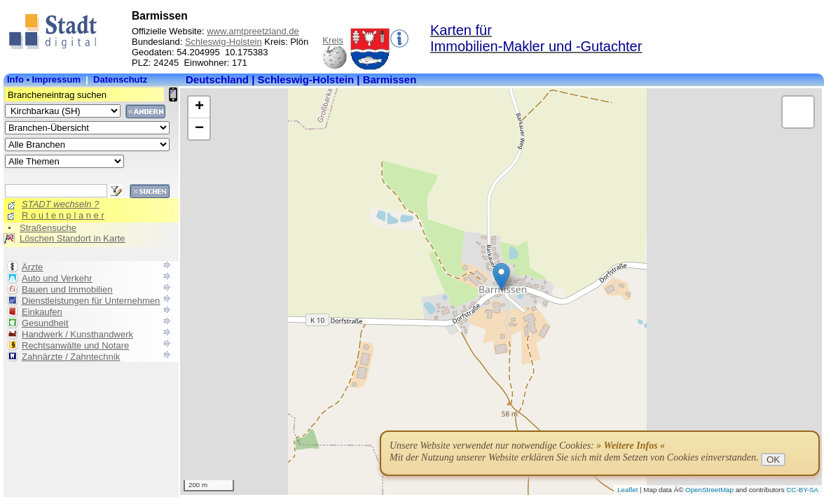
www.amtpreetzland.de (253, 31)
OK (773, 460)
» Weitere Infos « (631, 446)
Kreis (333, 40)
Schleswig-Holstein (224, 42)
